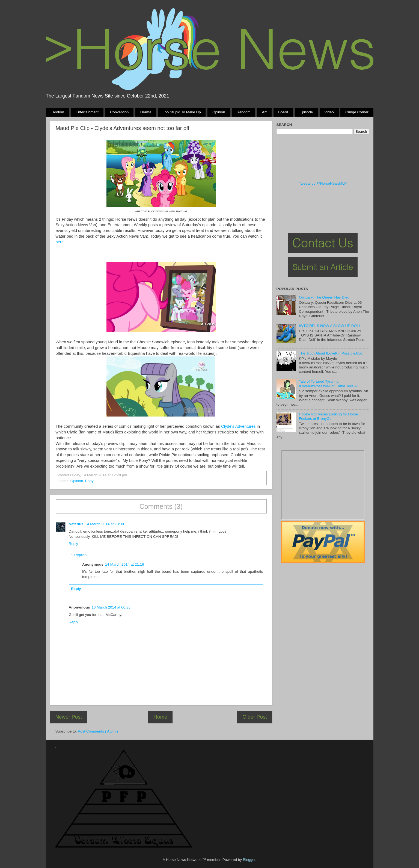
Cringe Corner (357, 112)
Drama (146, 112)
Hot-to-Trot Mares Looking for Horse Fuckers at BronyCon (328, 416)
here (60, 242)
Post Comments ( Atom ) (98, 731)
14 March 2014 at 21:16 (125, 564)
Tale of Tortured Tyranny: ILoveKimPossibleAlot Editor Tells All (329, 384)
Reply (74, 544)
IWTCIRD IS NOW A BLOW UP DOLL (330, 326)
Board (283, 112)
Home (160, 717)
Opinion (219, 112)
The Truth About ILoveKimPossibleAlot (330, 353)
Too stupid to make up (182, 112)
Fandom (57, 112)
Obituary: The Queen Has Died (324, 297)
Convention (119, 112)
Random (244, 112)
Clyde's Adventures (238, 426)
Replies (80, 555)
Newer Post (69, 717)
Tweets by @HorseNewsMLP (323, 183)
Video (329, 112)
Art (264, 112)
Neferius (76, 524)
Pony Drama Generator (323, 485)
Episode (306, 112)
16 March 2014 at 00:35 (111, 607)
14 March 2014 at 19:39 (105, 524)
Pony (89, 481)
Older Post (255, 717)
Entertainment (87, 112)
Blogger (249, 860)
